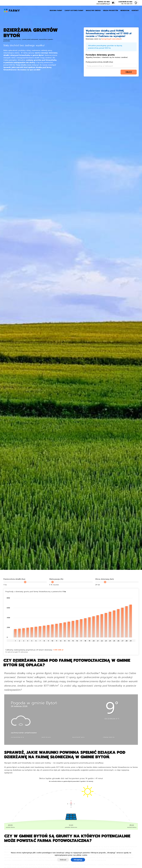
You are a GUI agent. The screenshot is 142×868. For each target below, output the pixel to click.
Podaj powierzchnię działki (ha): (99, 62)
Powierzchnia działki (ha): (14, 579)
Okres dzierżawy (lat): (105, 579)
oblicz (129, 72)
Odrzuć (63, 860)
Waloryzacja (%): (56, 579)
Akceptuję (78, 860)
